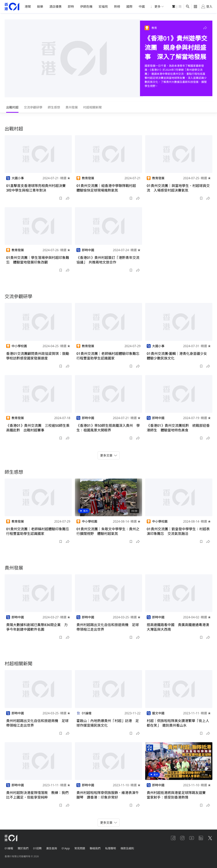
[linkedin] (201, 838)
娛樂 (40, 7)
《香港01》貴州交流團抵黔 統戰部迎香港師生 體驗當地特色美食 (178, 428)
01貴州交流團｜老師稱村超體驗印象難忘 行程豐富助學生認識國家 (110, 356)
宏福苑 (103, 7)
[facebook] (173, 838)
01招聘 (37, 848)
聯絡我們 (95, 848)
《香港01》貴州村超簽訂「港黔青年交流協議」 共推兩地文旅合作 (108, 260)
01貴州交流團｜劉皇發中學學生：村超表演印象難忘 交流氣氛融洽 (178, 531)
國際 (129, 7)
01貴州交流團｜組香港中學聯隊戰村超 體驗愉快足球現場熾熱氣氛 (108, 188)
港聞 (28, 7)
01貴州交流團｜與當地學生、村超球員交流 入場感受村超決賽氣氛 (178, 188)
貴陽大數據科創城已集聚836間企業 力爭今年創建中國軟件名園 (37, 627)
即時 (71, 7)
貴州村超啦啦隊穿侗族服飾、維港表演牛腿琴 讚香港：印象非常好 (108, 795)
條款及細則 (127, 848)
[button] (205, 28)
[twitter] (210, 838)
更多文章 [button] (109, 455)
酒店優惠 (55, 7)
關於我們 (23, 848)
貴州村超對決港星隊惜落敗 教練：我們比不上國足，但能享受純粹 (37, 795)
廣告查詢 (52, 848)
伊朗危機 (86, 7)
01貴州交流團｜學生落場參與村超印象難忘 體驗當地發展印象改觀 (38, 260)
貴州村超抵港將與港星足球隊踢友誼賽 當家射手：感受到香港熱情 (178, 795)
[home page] (12, 7)
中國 (142, 7)
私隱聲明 (111, 848)
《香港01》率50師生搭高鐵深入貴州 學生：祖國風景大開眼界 (108, 428)
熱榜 (117, 7)
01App (66, 848)
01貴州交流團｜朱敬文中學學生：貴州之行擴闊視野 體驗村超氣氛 (108, 531)
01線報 (9, 848)
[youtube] (192, 838)
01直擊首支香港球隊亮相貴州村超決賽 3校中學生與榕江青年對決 (38, 188)
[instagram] (182, 838)
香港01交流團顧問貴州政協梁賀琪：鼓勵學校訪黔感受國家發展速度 (38, 356)
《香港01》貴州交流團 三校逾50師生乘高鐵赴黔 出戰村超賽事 (38, 428)
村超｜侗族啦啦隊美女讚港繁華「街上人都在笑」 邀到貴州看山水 (178, 723)
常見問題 (80, 848)
